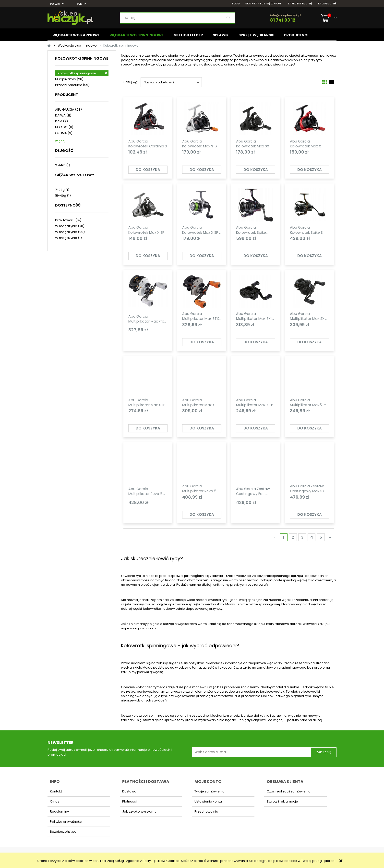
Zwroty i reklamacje (282, 801)
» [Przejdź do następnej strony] (330, 537)
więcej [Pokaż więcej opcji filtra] (60, 141)
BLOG (236, 4)
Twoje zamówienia (210, 791)
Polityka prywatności (66, 822)
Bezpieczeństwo (63, 832)
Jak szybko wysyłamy (139, 811)
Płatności (129, 801)
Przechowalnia (206, 811)
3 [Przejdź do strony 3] (302, 537)
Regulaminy (59, 811)
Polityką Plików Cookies (161, 861)
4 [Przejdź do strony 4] (312, 537)
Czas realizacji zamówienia (289, 791)
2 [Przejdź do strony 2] (293, 537)
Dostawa (129, 791)
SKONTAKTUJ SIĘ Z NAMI (263, 4)
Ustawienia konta (208, 801)
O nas (55, 801)
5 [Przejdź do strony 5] (321, 537)
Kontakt (56, 791)
